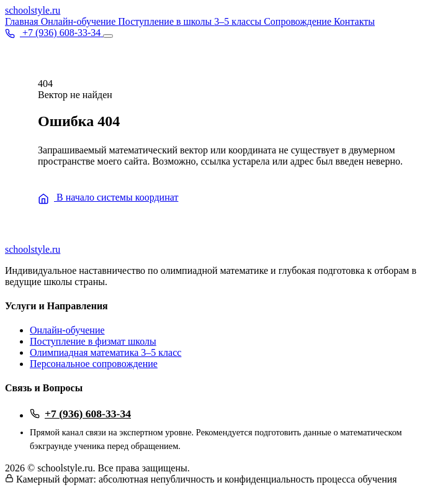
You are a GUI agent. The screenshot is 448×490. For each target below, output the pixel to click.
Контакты (354, 21)
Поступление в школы (166, 21)
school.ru (33, 10)
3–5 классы (239, 21)
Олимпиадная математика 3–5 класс (105, 352)
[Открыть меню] (108, 36)
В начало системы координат (108, 197)
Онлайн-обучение (80, 21)
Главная (23, 21)
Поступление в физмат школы (93, 341)
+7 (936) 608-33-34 (80, 414)
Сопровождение (299, 21)
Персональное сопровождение (94, 364)
